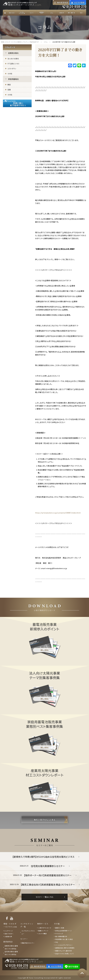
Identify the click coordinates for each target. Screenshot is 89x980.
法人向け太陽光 (13, 59)
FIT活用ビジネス (13, 64)
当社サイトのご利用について (64, 954)
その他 (10, 74)
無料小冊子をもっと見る (45, 820)
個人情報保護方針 (61, 936)
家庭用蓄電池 (13, 79)
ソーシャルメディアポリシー (64, 945)
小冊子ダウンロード (45, 928)
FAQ (57, 942)
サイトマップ (59, 934)
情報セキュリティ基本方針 (64, 951)
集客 (9, 85)
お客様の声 (8, 936)
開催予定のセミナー (28, 943)
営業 (9, 90)
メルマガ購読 (43, 934)
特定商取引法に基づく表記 (64, 939)
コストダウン (12, 69)
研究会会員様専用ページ (63, 931)
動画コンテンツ (43, 931)
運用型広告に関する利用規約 (65, 948)
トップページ (9, 931)
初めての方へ (9, 934)
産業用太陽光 (13, 53)
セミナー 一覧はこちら (44, 897)
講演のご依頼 (60, 928)
